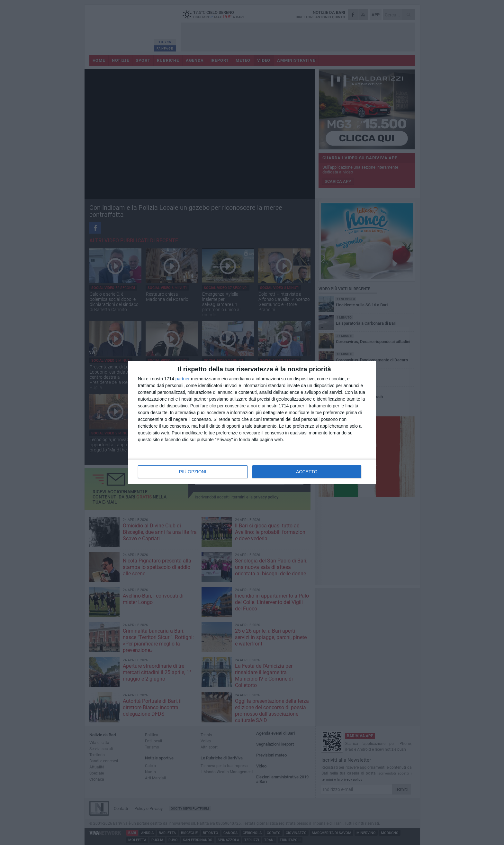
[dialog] (252, 422)
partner (183, 379)
